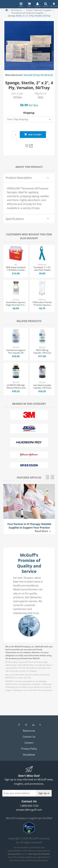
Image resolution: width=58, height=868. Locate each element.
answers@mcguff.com (29, 810)
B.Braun (42, 300)
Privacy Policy (29, 749)
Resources (29, 731)
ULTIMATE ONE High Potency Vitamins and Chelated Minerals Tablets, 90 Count (16, 387)
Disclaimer (29, 755)
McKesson (42, 265)
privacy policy (14, 854)
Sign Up (44, 793)
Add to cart (33, 134)
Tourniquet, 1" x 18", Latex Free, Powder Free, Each (42, 269)
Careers (29, 743)
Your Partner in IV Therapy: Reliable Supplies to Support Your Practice (29, 526)
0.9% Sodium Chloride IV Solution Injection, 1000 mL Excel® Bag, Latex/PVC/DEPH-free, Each (42, 304)
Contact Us (29, 737)
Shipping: (29, 113)
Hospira (16, 300)
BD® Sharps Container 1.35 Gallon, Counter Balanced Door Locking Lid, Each (16, 269)
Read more (41, 531)
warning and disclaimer (39, 854)
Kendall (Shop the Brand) (38, 75)
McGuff (16, 347)
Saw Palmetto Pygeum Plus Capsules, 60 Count (16, 352)
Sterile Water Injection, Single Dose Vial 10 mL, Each (16, 304)
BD (16, 265)
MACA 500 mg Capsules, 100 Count (42, 352)
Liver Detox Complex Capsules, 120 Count (42, 387)
